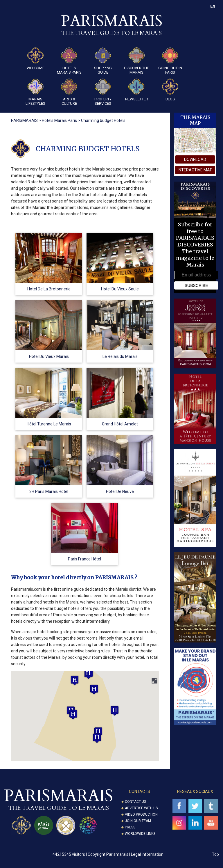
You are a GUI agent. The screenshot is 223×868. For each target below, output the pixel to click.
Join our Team (138, 821)
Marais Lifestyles (35, 92)
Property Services (103, 92)
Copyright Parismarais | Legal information (126, 854)
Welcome (36, 59)
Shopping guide (103, 61)
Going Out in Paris (170, 61)
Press (130, 827)
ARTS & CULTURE (69, 92)
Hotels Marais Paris (69, 61)
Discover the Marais (136, 61)
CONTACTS (140, 791)
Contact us (135, 802)
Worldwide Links (140, 834)
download (195, 159)
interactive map (195, 170)
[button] (97, 738)
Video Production (141, 814)
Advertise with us (141, 808)
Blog (170, 90)
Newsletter (137, 90)
